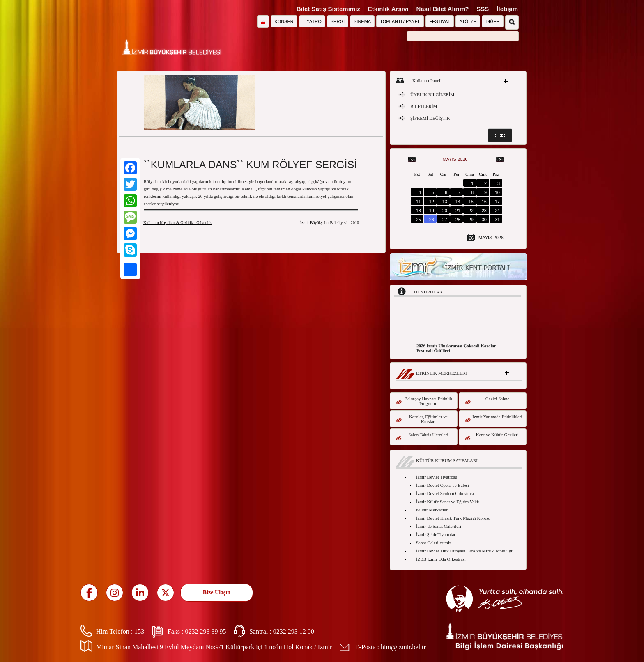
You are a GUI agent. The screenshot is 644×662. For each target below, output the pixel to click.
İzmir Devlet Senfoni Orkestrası (445, 493)
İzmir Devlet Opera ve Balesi (443, 485)
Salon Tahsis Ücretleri (422, 436)
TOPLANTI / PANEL (400, 21)
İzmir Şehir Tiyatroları (436, 534)
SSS (483, 9)
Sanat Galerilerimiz (434, 543)
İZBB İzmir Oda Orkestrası (441, 559)
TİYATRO (312, 21)
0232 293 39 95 (205, 631)
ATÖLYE (468, 21)
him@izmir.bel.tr (403, 647)
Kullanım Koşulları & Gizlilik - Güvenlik (177, 223)
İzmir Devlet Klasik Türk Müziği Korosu (453, 518)
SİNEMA (362, 21)
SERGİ (338, 21)
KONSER (284, 21)
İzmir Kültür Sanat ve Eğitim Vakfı (448, 502)
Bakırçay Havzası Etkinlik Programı (424, 401)
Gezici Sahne (487, 400)
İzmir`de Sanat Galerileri (439, 526)
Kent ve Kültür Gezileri (492, 436)
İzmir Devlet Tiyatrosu (437, 477)
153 (139, 631)
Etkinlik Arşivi (388, 9)
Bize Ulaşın (217, 592)
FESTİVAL (440, 21)
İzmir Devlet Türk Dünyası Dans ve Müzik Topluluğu (465, 551)
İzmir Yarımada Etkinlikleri (493, 418)
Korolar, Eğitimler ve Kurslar (422, 419)
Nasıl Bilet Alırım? (442, 9)
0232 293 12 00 (294, 631)
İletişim (507, 9)
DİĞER (493, 21)
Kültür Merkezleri (432, 510)
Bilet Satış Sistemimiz (328, 9)
